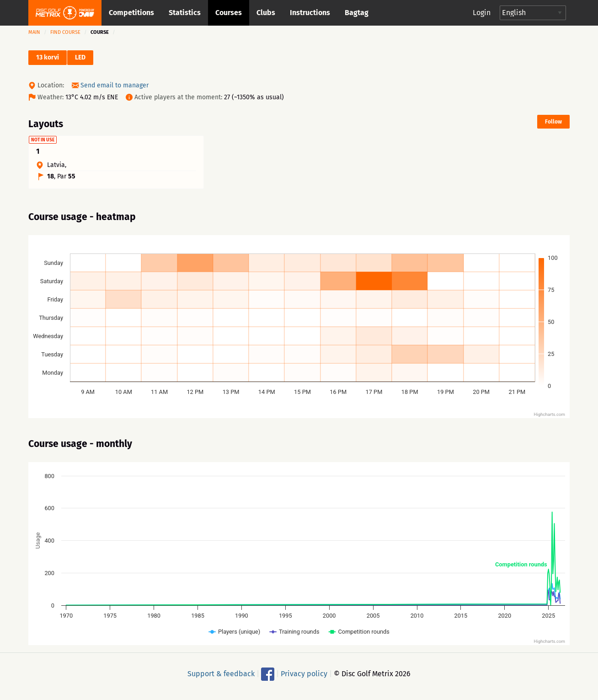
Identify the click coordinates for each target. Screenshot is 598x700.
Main (34, 32)
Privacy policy (304, 678)
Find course (65, 32)
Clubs (266, 13)
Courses (229, 13)
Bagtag (357, 13)
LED (80, 57)
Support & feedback (221, 678)
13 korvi (48, 57)
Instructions (310, 13)
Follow (553, 122)
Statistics (185, 13)
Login (482, 13)
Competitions (131, 13)
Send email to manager (115, 85)
